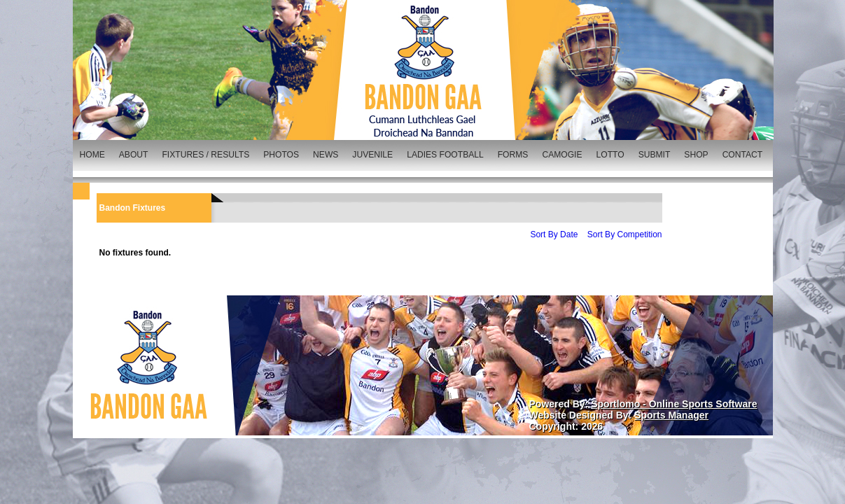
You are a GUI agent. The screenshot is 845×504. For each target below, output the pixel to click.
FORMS (513, 155)
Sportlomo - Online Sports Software (674, 404)
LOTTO (610, 155)
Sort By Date (554, 234)
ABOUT (134, 155)
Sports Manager (671, 415)
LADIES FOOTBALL (445, 155)
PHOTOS (281, 155)
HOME (92, 155)
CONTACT (743, 155)
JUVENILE (372, 155)
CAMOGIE (562, 155)
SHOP (696, 155)
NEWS (326, 155)
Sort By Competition (625, 234)
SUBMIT (655, 155)
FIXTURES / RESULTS (205, 155)
